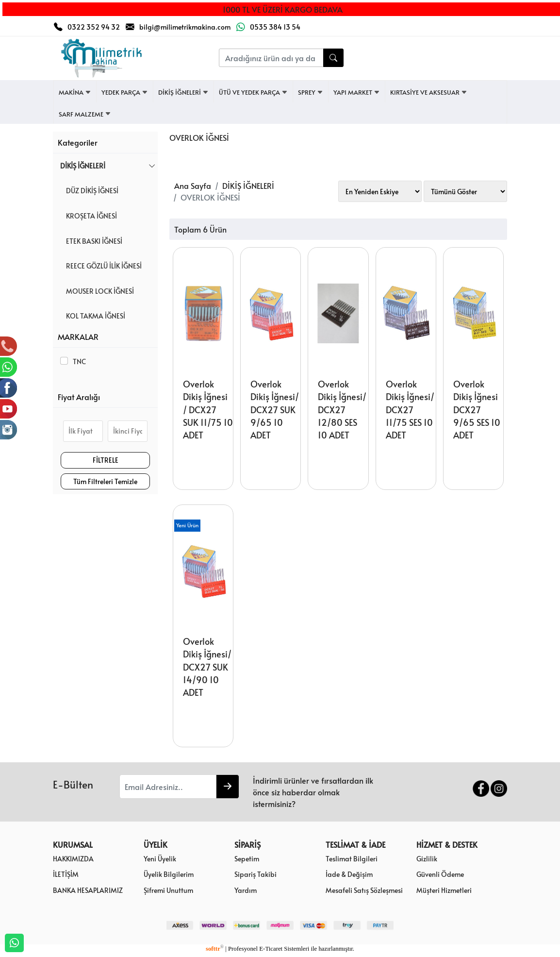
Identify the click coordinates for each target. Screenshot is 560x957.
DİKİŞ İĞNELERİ (183, 92)
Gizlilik (427, 858)
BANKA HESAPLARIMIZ (88, 890)
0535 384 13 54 (275, 27)
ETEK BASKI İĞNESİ (91, 241)
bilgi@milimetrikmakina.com (185, 27)
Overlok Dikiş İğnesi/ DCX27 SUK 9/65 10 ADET (275, 410)
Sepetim (247, 858)
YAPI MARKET (357, 92)
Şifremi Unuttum (168, 890)
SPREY (311, 92)
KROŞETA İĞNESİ (89, 216)
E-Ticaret (271, 949)
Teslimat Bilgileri (352, 858)
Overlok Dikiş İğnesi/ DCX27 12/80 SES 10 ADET (342, 410)
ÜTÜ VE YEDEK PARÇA (253, 92)
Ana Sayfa (193, 185)
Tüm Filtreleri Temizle (105, 481)
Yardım (246, 890)
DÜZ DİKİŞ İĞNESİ (89, 190)
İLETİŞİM (66, 874)
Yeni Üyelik (160, 858)
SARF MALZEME (85, 114)
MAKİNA (75, 92)
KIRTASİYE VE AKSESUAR (429, 92)
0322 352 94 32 (94, 27)
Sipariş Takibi (255, 874)
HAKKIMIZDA (73, 858)
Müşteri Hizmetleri (444, 890)
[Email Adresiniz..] (168, 787)
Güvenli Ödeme (440, 874)
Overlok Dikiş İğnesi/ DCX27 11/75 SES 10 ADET (410, 410)
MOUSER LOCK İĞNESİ (97, 291)
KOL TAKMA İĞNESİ (93, 316)
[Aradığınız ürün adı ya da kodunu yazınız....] (271, 58)
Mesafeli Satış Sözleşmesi (364, 890)
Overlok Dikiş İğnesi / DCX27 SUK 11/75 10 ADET (208, 410)
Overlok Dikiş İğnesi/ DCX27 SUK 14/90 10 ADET (207, 667)
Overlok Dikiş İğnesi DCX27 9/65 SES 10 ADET (477, 410)
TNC (78, 361)
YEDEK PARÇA (125, 92)
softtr (215, 949)
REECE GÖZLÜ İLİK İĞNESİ (101, 266)
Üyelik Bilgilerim (169, 874)
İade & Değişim (349, 874)
